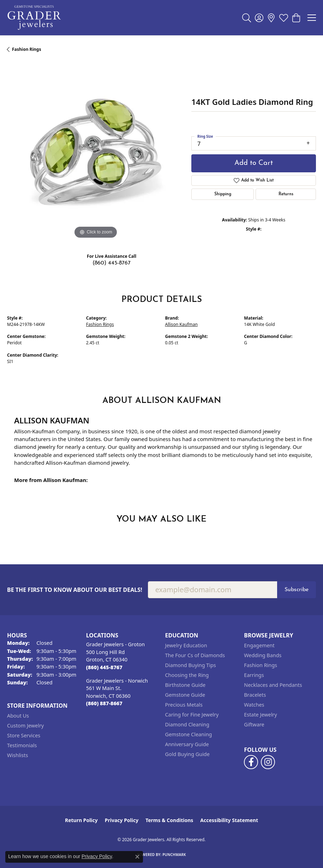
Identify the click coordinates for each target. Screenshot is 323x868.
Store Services (24, 735)
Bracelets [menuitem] (255, 695)
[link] (271, 18)
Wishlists (17, 755)
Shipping (223, 194)
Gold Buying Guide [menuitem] (187, 754)
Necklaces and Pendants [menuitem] (273, 685)
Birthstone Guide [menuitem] (186, 685)
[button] (247, 18)
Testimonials (22, 745)
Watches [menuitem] (254, 705)
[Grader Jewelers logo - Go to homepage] (34, 18)
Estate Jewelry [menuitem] (260, 715)
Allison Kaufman (181, 324)
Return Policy (81, 820)
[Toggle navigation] (312, 18)
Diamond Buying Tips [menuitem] (191, 665)
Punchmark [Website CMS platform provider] (174, 855)
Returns (286, 194)
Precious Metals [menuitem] (184, 705)
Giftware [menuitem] (254, 724)
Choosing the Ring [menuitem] (187, 675)
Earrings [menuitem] (254, 675)
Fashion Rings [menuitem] (261, 665)
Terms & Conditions (169, 820)
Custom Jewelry (25, 726)
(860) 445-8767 (112, 263)
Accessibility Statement (229, 820)
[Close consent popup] (137, 857)
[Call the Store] (104, 667)
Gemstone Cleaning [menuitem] (189, 734)
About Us (18, 716)
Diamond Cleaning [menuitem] (187, 724)
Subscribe (297, 590)
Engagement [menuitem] (259, 645)
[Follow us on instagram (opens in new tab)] (268, 762)
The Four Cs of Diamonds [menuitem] (195, 655)
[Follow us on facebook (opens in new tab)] (251, 762)
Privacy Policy (122, 820)
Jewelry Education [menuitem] (186, 645)
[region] (96, 152)
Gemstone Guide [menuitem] (185, 695)
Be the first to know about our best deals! (75, 590)
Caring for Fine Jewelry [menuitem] (192, 715)
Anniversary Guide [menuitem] (187, 744)
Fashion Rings (26, 49)
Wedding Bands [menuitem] (263, 655)
